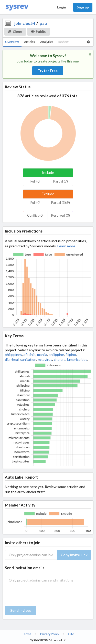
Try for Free (48, 71)
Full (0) (35, 181)
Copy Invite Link (74, 555)
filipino (71, 355)
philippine (56, 355)
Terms (27, 634)
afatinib (30, 355)
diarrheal (12, 359)
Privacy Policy (50, 634)
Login (62, 7)
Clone (15, 31)
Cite (71, 634)
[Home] (17, 7)
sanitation (28, 359)
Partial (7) (61, 181)
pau (43, 23)
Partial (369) (61, 203)
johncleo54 (25, 23)
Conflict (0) (35, 215)
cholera (60, 359)
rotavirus (45, 359)
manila (42, 355)
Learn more (66, 246)
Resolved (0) (61, 215)
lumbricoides (77, 359)
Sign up (83, 7)
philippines (13, 355)
